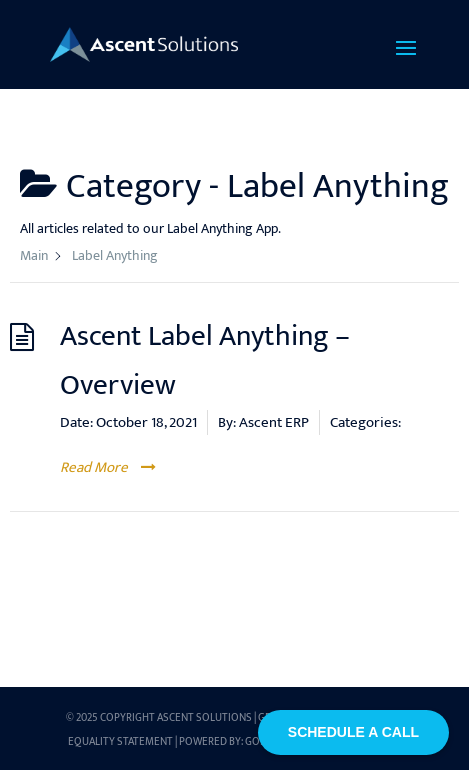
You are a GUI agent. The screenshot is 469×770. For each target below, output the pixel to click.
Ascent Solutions (204, 718)
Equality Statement (120, 742)
